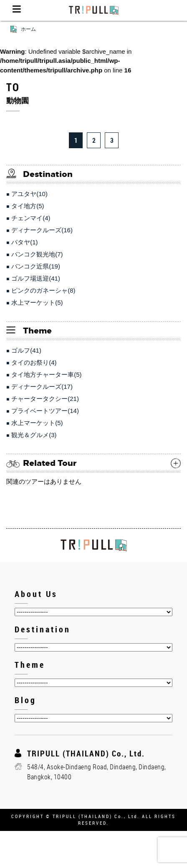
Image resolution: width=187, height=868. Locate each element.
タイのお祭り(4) (34, 362)
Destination (43, 629)
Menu (17, 10)
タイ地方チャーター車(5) (46, 374)
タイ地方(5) (28, 206)
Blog (25, 700)
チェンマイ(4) (31, 218)
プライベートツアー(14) (45, 411)
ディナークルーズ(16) (42, 230)
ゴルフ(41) (26, 350)
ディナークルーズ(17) (42, 387)
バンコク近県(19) (36, 266)
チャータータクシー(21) (45, 399)
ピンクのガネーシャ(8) (43, 290)
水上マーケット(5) (37, 302)
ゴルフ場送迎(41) (36, 278)
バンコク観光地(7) (37, 254)
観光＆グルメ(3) (34, 435)
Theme (30, 665)
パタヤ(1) (24, 242)
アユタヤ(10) (29, 194)
